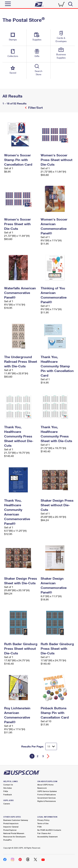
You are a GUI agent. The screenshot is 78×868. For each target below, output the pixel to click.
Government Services (46, 798)
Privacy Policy (43, 820)
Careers (7, 804)
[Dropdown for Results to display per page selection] (51, 746)
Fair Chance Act (44, 833)
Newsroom (42, 788)
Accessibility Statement (47, 837)
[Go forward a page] (48, 756)
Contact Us (8, 785)
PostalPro (8, 840)
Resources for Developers (14, 837)
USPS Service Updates (47, 791)
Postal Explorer (10, 830)
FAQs (6, 791)
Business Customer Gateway (16, 820)
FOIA (39, 827)
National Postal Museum (14, 833)
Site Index (8, 788)
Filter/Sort (35, 108)
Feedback (8, 795)
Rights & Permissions (47, 801)
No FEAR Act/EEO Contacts (49, 830)
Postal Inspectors (11, 823)
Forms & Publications (47, 795)
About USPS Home (45, 785)
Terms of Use (43, 823)
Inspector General (11, 827)
